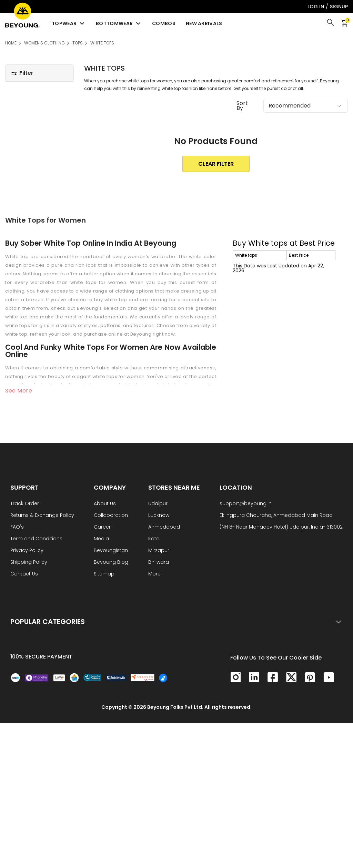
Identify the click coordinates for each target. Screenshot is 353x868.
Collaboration (111, 516)
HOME (11, 43)
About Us (105, 504)
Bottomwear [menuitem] (119, 23)
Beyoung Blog (111, 563)
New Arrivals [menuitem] (204, 23)
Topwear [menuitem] (69, 23)
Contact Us (24, 574)
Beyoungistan (111, 551)
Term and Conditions (36, 539)
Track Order (25, 504)
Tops (78, 43)
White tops (102, 43)
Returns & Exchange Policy (42, 516)
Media (101, 539)
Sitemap (104, 574)
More (154, 574)
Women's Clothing (44, 43)
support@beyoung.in (246, 504)
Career (102, 527)
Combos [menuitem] (164, 23)
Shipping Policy (29, 563)
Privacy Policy (27, 551)
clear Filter (216, 164)
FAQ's (17, 527)
